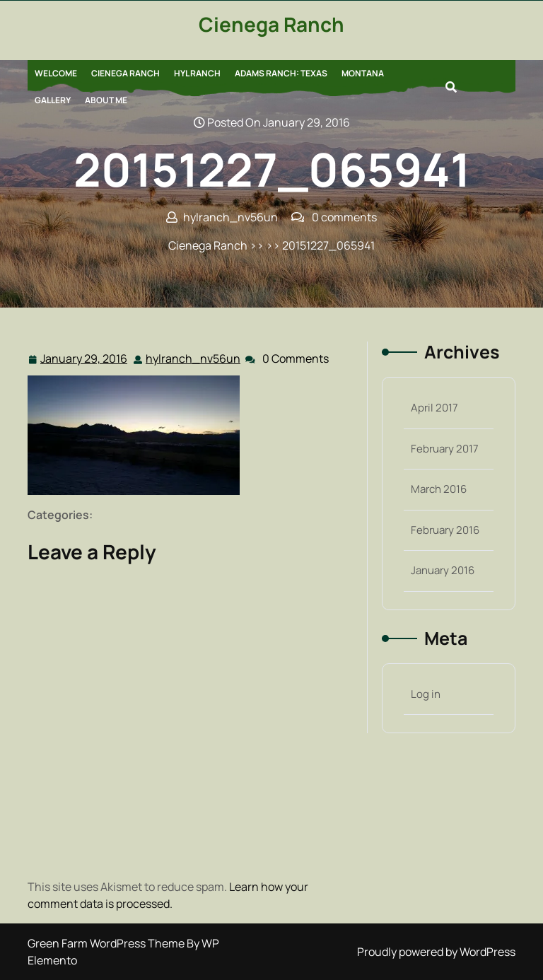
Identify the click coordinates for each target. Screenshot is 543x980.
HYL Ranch (197, 73)
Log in (426, 694)
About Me (106, 100)
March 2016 (439, 489)
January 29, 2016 (84, 359)
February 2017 (445, 449)
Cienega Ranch (271, 24)
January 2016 (443, 570)
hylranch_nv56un (194, 358)
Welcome (56, 73)
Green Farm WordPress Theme (107, 943)
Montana (363, 73)
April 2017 (434, 408)
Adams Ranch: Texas (281, 73)
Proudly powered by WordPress (436, 952)
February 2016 (445, 530)
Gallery (53, 100)
